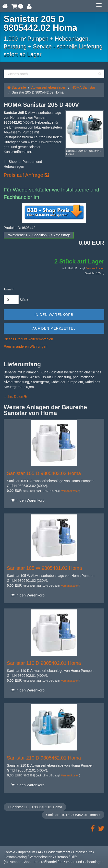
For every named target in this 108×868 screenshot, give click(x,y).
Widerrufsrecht (59, 852)
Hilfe (74, 857)
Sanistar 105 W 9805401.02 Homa (44, 568)
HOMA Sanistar (83, 87)
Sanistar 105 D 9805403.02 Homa (44, 473)
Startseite (17, 87)
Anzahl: (9, 289)
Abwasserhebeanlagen (49, 87)
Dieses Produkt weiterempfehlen (28, 339)
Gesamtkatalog (15, 857)
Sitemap (61, 857)
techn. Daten (15, 397)
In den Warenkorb (28, 500)
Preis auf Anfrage (26, 175)
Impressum (27, 852)
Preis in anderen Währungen (25, 346)
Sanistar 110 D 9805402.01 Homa (44, 663)
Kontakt (9, 852)
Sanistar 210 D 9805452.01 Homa (44, 758)
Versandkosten (95, 268)
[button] (17, 6)
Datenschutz (83, 852)
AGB (41, 852)
